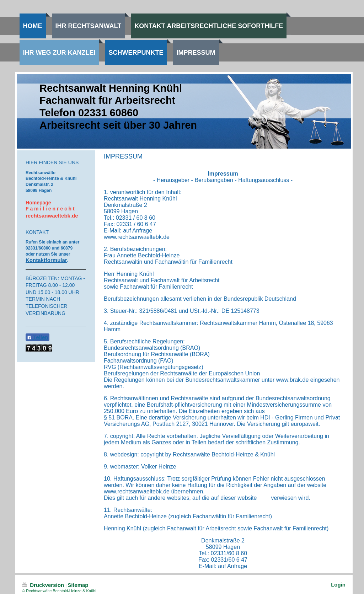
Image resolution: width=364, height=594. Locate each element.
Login (338, 585)
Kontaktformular (46, 260)
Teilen (38, 337)
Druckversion (44, 585)
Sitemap (78, 585)
